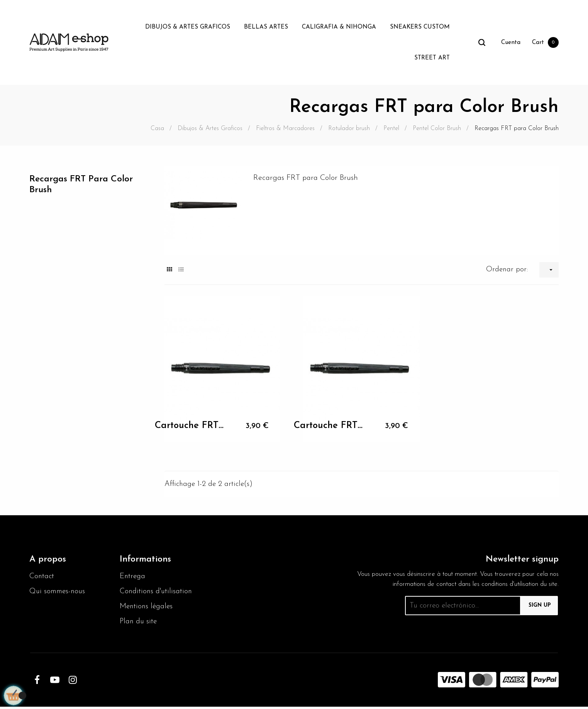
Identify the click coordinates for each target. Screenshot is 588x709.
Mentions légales (148, 609)
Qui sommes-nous (59, 593)
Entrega (133, 578)
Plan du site (139, 624)
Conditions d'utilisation (158, 593)
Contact (42, 578)
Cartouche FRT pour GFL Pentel (190, 426)
